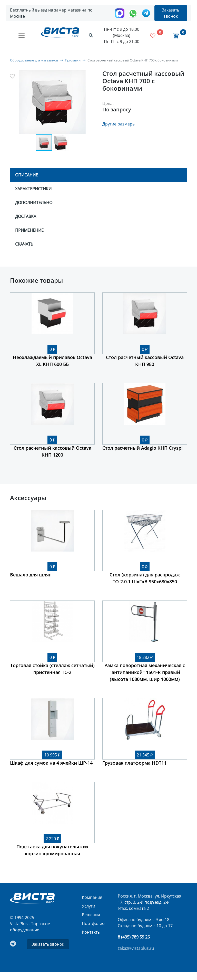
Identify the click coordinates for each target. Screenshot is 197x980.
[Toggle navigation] (22, 35)
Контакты (91, 932)
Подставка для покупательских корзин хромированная (52, 850)
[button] (52, 102)
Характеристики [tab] (33, 189)
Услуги (88, 906)
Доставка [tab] (26, 216)
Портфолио (93, 923)
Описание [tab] (27, 175)
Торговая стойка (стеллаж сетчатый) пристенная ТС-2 (52, 669)
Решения (91, 915)
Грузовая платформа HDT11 (134, 763)
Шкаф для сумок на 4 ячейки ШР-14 (51, 763)
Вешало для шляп (31, 575)
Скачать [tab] (24, 244)
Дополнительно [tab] (34, 203)
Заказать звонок (171, 13)
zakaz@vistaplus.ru (136, 948)
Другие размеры (119, 124)
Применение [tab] (29, 230)
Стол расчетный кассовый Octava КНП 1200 (52, 451)
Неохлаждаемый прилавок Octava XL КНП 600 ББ (52, 361)
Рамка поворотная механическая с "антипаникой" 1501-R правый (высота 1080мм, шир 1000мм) (145, 672)
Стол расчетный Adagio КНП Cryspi (142, 448)
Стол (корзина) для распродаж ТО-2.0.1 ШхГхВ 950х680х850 (145, 578)
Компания (92, 897)
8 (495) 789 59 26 (134, 937)
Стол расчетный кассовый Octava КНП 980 (145, 361)
